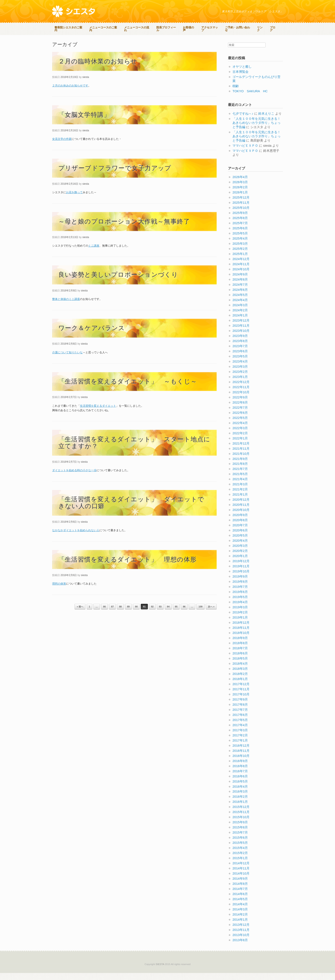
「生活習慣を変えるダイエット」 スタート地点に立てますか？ (134, 450)
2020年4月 (240, 548)
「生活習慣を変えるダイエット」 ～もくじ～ (128, 389)
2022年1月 (240, 445)
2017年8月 (240, 712)
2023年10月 (241, 338)
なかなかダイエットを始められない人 (76, 538)
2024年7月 (240, 292)
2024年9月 (240, 281)
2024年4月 (240, 307)
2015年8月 (240, 834)
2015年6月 (240, 845)
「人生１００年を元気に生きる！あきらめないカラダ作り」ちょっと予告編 (256, 130)
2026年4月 (240, 184)
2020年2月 (240, 558)
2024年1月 (240, 322)
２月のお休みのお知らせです (70, 93)
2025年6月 (240, 235)
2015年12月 (241, 814)
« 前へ (80, 614)
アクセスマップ (213, 28)
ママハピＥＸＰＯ (245, 153)
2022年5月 (240, 425)
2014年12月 (241, 870)
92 (152, 614)
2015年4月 (240, 855)
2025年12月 (241, 205)
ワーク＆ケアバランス (92, 335)
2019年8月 (240, 589)
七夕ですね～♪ (243, 121)
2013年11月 (241, 937)
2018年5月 (240, 665)
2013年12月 (241, 932)
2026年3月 (240, 189)
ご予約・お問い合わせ (241, 28)
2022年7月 (240, 415)
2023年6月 (240, 358)
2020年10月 (241, 517)
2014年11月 (241, 875)
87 (112, 614)
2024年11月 (241, 271)
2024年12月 (241, 266)
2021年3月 (240, 491)
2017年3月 (240, 737)
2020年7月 (240, 532)
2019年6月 (240, 599)
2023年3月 (240, 374)
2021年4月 (240, 486)
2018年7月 (240, 655)
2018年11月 (241, 635)
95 (176, 614)
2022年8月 (240, 409)
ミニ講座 (94, 253)
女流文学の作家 (62, 146)
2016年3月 (240, 799)
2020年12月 (241, 507)
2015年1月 (240, 865)
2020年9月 (240, 522)
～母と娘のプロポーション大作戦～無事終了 (124, 228)
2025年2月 (240, 256)
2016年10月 (241, 763)
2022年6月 (240, 420)
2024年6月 (240, 297)
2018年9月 (240, 645)
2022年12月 (241, 389)
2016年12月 (241, 753)
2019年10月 (241, 578)
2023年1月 (240, 384)
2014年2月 (240, 921)
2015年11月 (241, 819)
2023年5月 (240, 363)
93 (160, 614)
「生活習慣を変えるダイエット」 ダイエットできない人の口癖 (131, 510)
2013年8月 (240, 947)
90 (136, 614)
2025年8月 (240, 225)
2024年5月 (240, 302)
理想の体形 (59, 591)
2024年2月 (240, 317)
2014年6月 (240, 901)
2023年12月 (241, 327)
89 (128, 614)
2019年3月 (240, 614)
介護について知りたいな (67, 359)
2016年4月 (240, 794)
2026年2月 (240, 194)
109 (200, 614)
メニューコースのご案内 (105, 28)
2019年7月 (240, 594)
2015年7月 (240, 840)
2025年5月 (240, 241)
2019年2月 (240, 619)
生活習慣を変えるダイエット (98, 413)
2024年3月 (240, 312)
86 (104, 614)
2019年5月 (240, 604)
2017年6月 (240, 722)
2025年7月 (240, 230)
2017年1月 (240, 747)
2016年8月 (240, 773)
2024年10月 (241, 276)
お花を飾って (74, 200)
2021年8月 (240, 471)
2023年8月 (240, 348)
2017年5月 (240, 727)
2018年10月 (241, 640)
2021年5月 (240, 481)
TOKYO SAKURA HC (250, 98)
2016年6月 (240, 783)
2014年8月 (240, 891)
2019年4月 (240, 609)
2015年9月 (240, 829)
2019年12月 (241, 568)
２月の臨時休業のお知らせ (98, 68)
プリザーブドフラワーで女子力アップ (115, 175)
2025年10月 (241, 215)
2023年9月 (240, 343)
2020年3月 (240, 553)
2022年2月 (240, 440)
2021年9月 (240, 466)
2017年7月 (240, 717)
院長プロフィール (169, 28)
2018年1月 (240, 686)
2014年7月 (240, 896)
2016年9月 (240, 768)
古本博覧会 (240, 79)
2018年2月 (240, 681)
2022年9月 (240, 404)
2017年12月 (241, 691)
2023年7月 (240, 353)
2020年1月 (240, 563)
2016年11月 (241, 758)
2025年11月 (241, 210)
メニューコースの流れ (139, 28)
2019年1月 (240, 624)
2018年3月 (240, 676)
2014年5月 (240, 906)
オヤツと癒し (242, 74)
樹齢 (236, 93)
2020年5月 (240, 543)
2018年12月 (241, 630)
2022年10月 (241, 399)
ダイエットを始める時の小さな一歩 (74, 477)
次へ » (211, 614)
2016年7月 (240, 778)
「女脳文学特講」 (84, 122)
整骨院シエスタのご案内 (70, 28)
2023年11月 (241, 333)
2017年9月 (240, 706)
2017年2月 (240, 742)
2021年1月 (240, 502)
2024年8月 (240, 286)
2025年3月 (240, 251)
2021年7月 (240, 476)
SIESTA (160, 971)
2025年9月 (240, 220)
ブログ (59, 37)
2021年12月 (241, 450)
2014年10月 (241, 881)
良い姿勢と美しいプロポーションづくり (118, 282)
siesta (86, 84)
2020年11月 (241, 512)
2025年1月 (240, 261)
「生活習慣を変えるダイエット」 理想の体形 (128, 566)
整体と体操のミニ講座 (66, 306)
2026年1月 (240, 200)
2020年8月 (240, 527)
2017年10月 (241, 701)
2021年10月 (241, 461)
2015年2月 (240, 860)
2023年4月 (240, 368)
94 (168, 614)
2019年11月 (241, 573)
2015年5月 (240, 850)
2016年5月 (240, 788)
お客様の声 (191, 28)
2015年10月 (241, 824)
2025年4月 (240, 246)
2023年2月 (240, 379)
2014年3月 (240, 916)
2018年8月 (240, 650)
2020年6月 (240, 538)
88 (120, 614)
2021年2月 (240, 497)
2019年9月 (240, 584)
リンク (264, 28)
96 (184, 614)
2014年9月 (240, 886)
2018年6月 (240, 660)
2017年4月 (240, 732)
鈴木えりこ (266, 121)
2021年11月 (241, 456)
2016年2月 (240, 804)
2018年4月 (240, 671)
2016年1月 (240, 809)
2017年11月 (241, 696)
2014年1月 (240, 927)
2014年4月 (240, 911)
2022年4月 (240, 430)
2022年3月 (240, 435)
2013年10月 (241, 942)
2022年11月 (241, 394)
